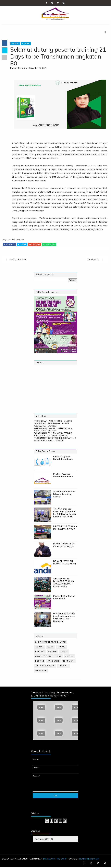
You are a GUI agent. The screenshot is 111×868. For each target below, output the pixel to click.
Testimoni (69, 662)
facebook (9, 245)
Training (63, 666)
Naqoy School (44, 657)
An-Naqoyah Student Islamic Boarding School (65, 494)
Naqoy (64, 652)
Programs (53, 662)
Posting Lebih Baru (18, 260)
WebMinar (41, 671)
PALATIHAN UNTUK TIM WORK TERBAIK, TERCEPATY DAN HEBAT (53, 435)
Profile (40, 662)
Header (26, 44)
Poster (69, 657)
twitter (22, 245)
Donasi (61, 647)
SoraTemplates (19, 859)
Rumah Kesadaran (20, 68)
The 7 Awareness (45, 666)
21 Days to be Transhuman (51, 642)
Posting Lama (93, 260)
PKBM (59, 657)
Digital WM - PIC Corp (55, 859)
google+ (35, 245)
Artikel (16, 44)
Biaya (50, 647)
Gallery (40, 652)
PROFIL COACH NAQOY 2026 (48, 422)
